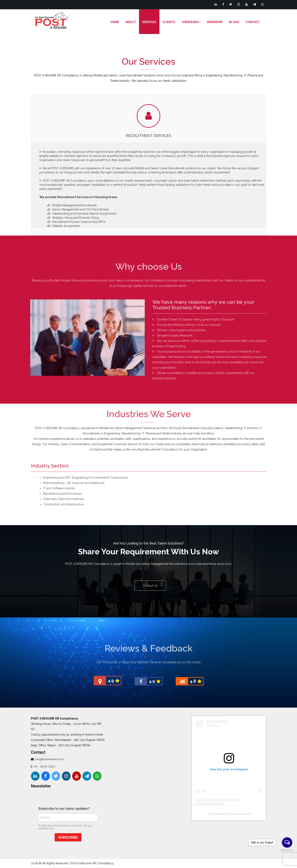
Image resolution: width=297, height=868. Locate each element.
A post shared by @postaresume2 (229, 814)
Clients (169, 22)
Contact (253, 22)
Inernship (215, 22)
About (131, 22)
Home (115, 22)
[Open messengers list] (287, 842)
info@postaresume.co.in (49, 759)
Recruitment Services (148, 136)
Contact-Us (153, 586)
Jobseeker (191, 22)
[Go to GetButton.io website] (287, 850)
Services (149, 22)
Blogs (234, 22)
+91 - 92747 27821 (44, 767)
